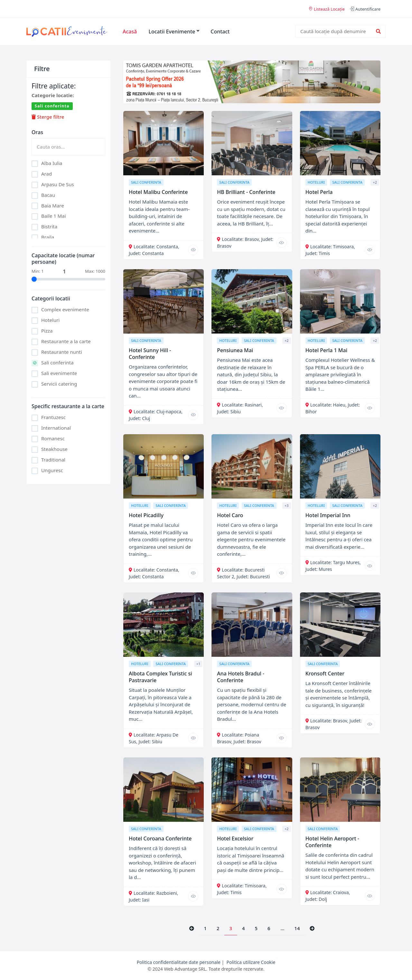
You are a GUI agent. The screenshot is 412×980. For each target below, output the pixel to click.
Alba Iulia (52, 163)
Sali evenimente (59, 373)
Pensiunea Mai (235, 350)
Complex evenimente (65, 309)
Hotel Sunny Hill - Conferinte (150, 354)
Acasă (130, 32)
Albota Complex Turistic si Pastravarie (160, 677)
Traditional (53, 460)
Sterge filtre (48, 117)
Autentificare (365, 9)
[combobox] (336, 31)
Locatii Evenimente (174, 32)
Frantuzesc (53, 417)
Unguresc (52, 470)
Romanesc (53, 438)
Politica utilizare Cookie (251, 962)
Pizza (47, 331)
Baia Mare (53, 206)
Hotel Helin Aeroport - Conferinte (332, 842)
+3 (287, 505)
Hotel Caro (230, 515)
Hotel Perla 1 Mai (326, 350)
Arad (47, 174)
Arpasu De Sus (58, 184)
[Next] (312, 929)
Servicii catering (59, 384)
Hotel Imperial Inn (328, 515)
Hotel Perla (319, 192)
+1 (198, 664)
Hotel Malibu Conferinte (158, 192)
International (56, 428)
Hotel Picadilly (146, 515)
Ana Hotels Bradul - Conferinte (241, 677)
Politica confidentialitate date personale (179, 962)
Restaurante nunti (62, 352)
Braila (48, 237)
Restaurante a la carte (66, 341)
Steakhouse (54, 449)
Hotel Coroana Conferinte (160, 838)
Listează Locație (327, 9)
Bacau (48, 195)
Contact (220, 32)
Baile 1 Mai (54, 216)
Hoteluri (50, 320)
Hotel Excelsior (235, 838)
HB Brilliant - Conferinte (246, 192)
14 (297, 928)
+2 (375, 182)
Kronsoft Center (325, 673)
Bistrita (49, 226)
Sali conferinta (57, 362)
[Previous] (192, 929)
